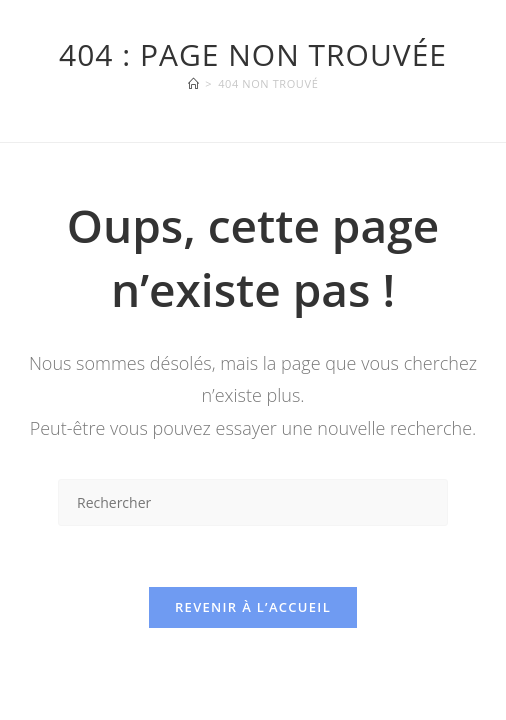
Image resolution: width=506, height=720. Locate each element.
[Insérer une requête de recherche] (253, 502)
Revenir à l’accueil (253, 607)
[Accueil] (194, 83)
